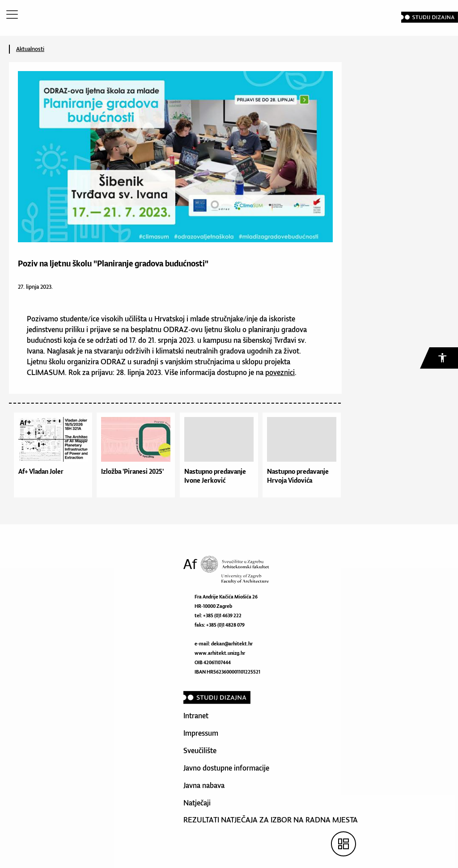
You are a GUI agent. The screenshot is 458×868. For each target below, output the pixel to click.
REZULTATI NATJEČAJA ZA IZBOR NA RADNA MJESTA (271, 820)
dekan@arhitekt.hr (232, 644)
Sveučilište (200, 750)
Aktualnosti (30, 49)
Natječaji (197, 803)
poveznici (280, 372)
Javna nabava (204, 785)
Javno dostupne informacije (226, 768)
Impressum (201, 733)
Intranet (196, 716)
